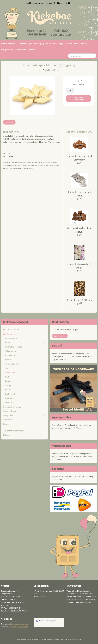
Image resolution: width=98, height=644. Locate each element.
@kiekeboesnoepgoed (19, 624)
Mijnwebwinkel (77, 639)
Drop (25, 342)
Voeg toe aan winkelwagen (78, 98)
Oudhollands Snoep (14, 347)
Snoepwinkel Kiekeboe (19, 627)
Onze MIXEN (11, 338)
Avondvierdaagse (25, 44)
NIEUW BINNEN (8, 44)
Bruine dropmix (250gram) (79, 300)
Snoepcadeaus (7, 50)
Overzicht (9, 122)
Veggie (62, 44)
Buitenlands (10, 394)
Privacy (7, 435)
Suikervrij (9, 402)
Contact (31, 50)
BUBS (70, 44)
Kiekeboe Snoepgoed (46, 621)
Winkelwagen (60, 336)
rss (47, 639)
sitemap (42, 639)
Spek (7, 368)
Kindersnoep (11, 355)
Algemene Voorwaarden (14, 431)
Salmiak (9, 360)
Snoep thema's (80, 44)
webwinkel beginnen (56, 639)
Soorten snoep (51, 44)
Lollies (8, 390)
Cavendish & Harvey (12, 407)
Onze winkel (21, 50)
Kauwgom (10, 398)
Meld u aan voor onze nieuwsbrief (41, 3)
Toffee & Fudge (12, 364)
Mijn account (63, 3)
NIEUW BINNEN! (11, 330)
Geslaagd (38, 44)
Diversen (9, 381)
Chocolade (10, 372)
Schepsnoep (10, 351)
